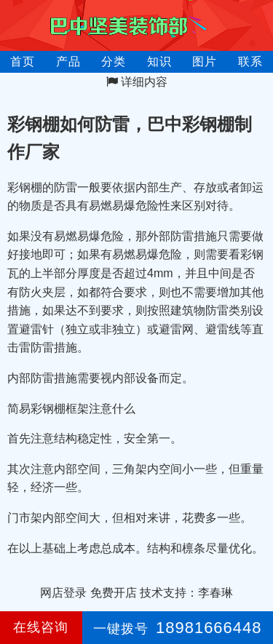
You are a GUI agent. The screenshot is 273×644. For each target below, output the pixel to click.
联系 (250, 61)
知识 (159, 61)
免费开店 (114, 593)
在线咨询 (41, 627)
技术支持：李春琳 (186, 593)
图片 (205, 61)
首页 (23, 61)
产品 (68, 61)
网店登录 (63, 593)
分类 (114, 61)
